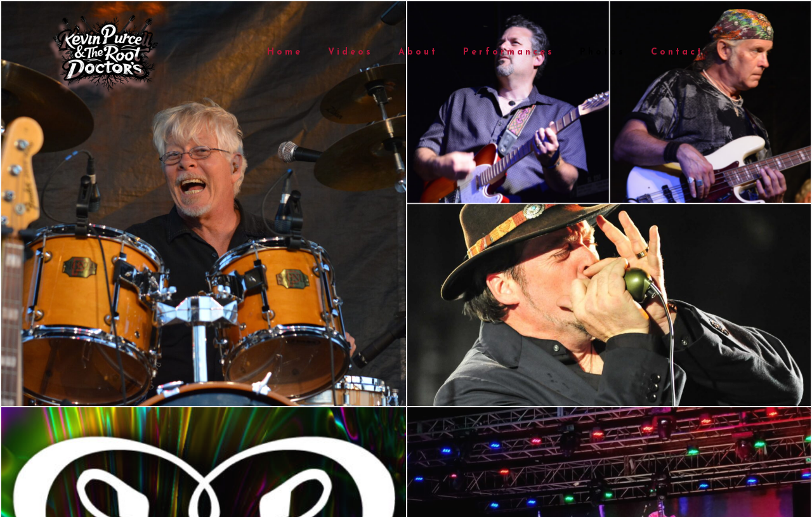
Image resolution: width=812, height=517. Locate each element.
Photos (603, 52)
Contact (677, 52)
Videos (350, 52)
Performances (509, 52)
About (418, 52)
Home (285, 52)
